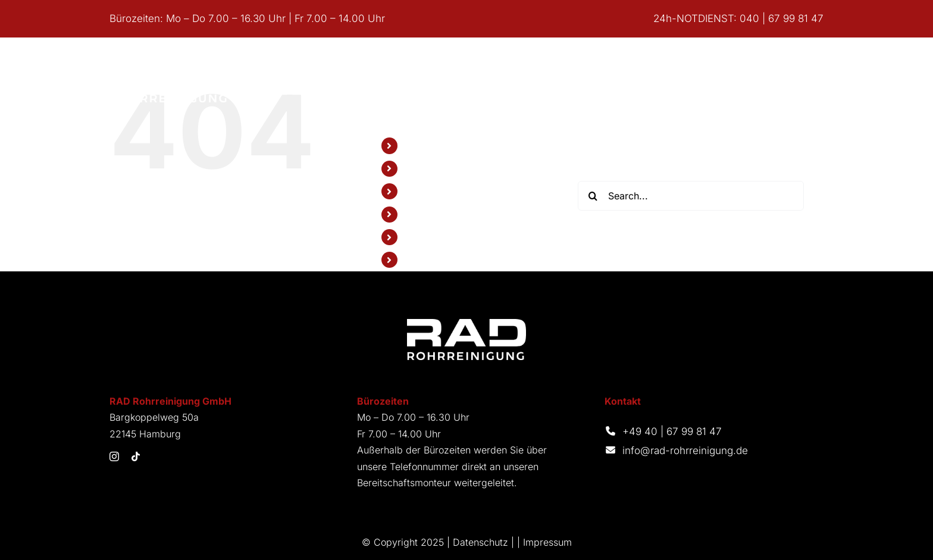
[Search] (593, 196)
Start (414, 145)
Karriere (422, 237)
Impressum (547, 542)
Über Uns (425, 191)
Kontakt (420, 259)
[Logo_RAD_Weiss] (467, 324)
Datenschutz (480, 542)
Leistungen (428, 168)
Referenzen (429, 214)
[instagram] (114, 456)
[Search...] (691, 196)
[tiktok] (136, 456)
